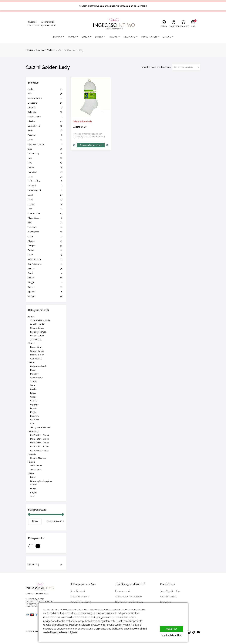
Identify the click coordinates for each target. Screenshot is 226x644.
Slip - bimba (36, 339)
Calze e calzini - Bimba (40, 320)
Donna (58, 37)
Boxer (33, 370)
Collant (33, 385)
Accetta (171, 629)
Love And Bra (46, 213)
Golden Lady (46, 154)
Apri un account (48, 25)
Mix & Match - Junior (39, 446)
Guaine (33, 397)
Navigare (46, 227)
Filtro (35, 522)
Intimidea (46, 172)
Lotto (46, 209)
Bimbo (99, 37)
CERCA (164, 26)
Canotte (34, 381)
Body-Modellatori (38, 366)
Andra (46, 89)
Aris (46, 94)
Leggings (34, 404)
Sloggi (46, 282)
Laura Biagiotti (46, 190)
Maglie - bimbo (37, 355)
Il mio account (123, 591)
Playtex (46, 241)
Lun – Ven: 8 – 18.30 (170, 591)
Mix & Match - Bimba (40, 435)
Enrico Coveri (46, 126)
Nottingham (46, 232)
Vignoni (46, 296)
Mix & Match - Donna (40, 443)
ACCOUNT (184, 26)
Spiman (46, 292)
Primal (46, 250)
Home (30, 50)
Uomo (72, 37)
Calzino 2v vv (80, 127)
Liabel (46, 200)
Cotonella (46, 112)
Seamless (35, 420)
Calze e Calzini (37, 378)
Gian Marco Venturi (46, 144)
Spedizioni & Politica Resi (129, 597)
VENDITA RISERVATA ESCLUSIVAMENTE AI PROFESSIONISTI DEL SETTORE (113, 6)
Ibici (46, 158)
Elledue (46, 121)
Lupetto (34, 408)
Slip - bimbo (36, 359)
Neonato (129, 37)
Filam (46, 131)
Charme (46, 108)
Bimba (85, 37)
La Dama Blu (46, 181)
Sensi (46, 273)
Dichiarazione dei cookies (129, 602)
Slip (32, 424)
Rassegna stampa (80, 597)
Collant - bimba (37, 328)
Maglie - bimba (37, 336)
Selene (46, 269)
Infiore (46, 167)
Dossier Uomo (46, 117)
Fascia (33, 393)
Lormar (46, 204)
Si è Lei (46, 278)
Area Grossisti (78, 591)
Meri (46, 223)
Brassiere (34, 374)
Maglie (33, 412)
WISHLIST (174, 26)
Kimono (34, 401)
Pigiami (113, 37)
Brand (167, 37)
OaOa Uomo (36, 470)
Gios (46, 149)
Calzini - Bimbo (37, 351)
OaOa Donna (36, 466)
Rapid (46, 255)
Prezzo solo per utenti (91, 145)
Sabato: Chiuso (168, 597)
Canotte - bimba (37, 324)
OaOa (46, 236)
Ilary (46, 163)
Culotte (33, 389)
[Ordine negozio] (186, 67)
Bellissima (46, 103)
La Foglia (46, 186)
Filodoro (46, 135)
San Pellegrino (46, 264)
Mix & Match (149, 37)
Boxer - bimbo (37, 347)
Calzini (51, 50)
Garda (46, 140)
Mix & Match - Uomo (39, 450)
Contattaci (166, 602)
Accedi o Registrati (81, 602)
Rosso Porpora (46, 259)
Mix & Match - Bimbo (40, 439)
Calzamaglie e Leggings (41, 481)
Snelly (46, 287)
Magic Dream (46, 218)
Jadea (46, 177)
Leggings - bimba (38, 332)
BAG (193, 26)
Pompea (46, 246)
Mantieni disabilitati (172, 635)
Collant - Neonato (38, 458)
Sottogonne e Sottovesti (41, 427)
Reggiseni (35, 416)
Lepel (46, 195)
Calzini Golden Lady (82, 121)
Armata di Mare (46, 98)
